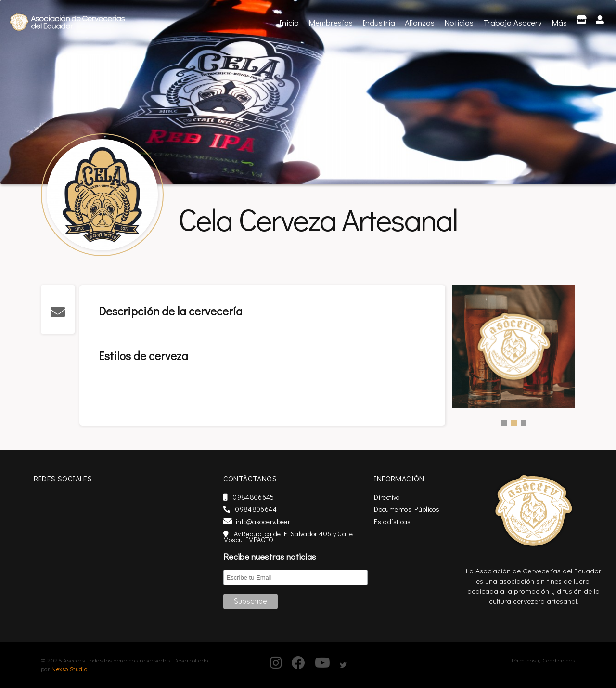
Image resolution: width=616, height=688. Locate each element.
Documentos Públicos (420, 509)
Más (559, 22)
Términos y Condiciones (543, 660)
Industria (379, 22)
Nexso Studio (69, 669)
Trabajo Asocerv (513, 22)
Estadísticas (405, 522)
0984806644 (272, 509)
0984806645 (271, 497)
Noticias (459, 22)
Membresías (331, 22)
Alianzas (420, 22)
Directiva (400, 497)
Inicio (290, 21)
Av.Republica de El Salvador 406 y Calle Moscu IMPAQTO (310, 537)
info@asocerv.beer (279, 522)
